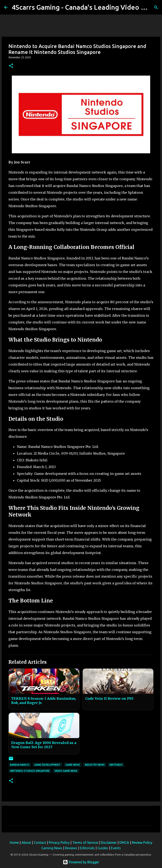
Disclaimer (109, 843)
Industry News (95, 765)
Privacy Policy (59, 843)
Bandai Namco (20, 765)
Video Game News (66, 771)
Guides (103, 848)
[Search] (156, 7)
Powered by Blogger (81, 862)
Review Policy (142, 843)
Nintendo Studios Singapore (30, 771)
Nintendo (116, 765)
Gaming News (52, 848)
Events (116, 848)
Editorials (87, 848)
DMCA (124, 843)
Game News (73, 765)
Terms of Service (85, 843)
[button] (11, 66)
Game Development (47, 765)
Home (14, 843)
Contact (40, 843)
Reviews (71, 848)
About (26, 843)
